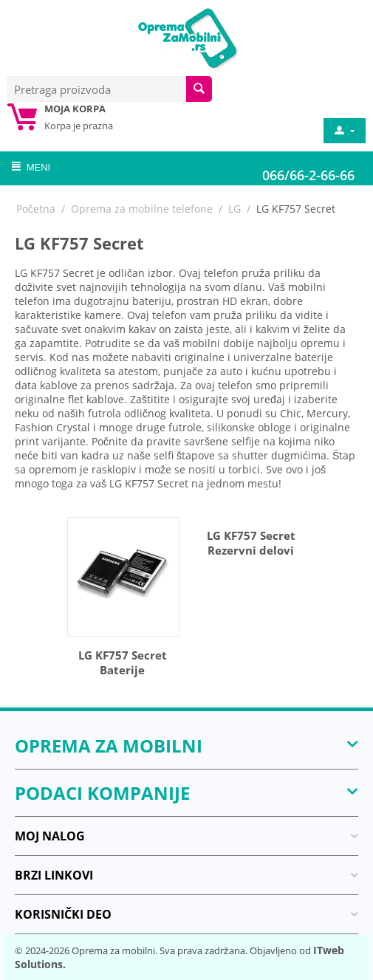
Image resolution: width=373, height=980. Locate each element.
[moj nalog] (343, 131)
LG (235, 209)
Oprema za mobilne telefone (142, 209)
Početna (36, 209)
